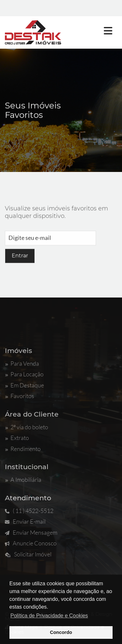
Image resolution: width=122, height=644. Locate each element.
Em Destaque (24, 385)
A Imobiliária (23, 480)
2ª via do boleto (27, 427)
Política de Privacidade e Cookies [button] (49, 616)
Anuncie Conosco (31, 543)
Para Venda (22, 363)
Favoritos (20, 396)
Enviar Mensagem (31, 532)
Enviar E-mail (25, 521)
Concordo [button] (61, 632)
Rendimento (23, 449)
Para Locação (24, 374)
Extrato (17, 438)
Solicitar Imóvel (28, 554)
